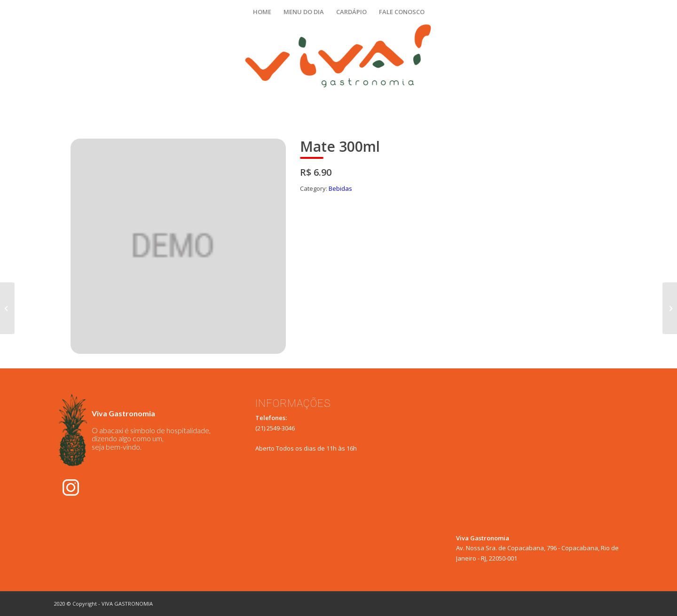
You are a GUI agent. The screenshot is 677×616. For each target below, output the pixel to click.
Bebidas (340, 188)
